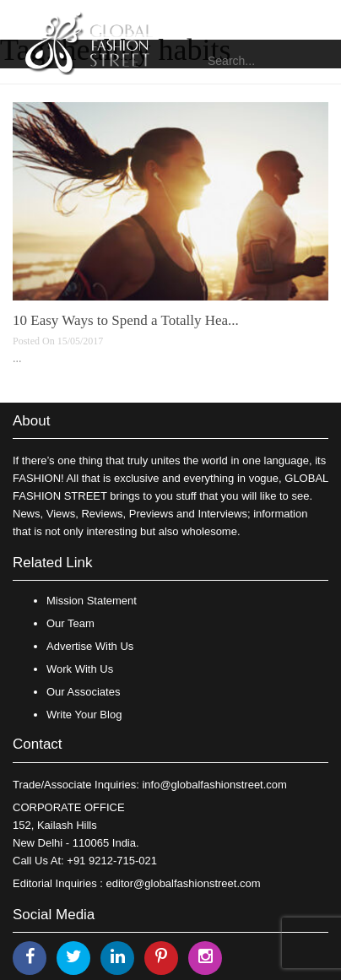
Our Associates (83, 692)
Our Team (70, 623)
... (17, 358)
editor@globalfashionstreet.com (184, 883)
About (31, 421)
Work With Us (80, 669)
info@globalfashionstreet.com (214, 785)
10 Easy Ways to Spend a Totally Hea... (126, 320)
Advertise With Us (90, 646)
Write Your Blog (84, 715)
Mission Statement (92, 601)
